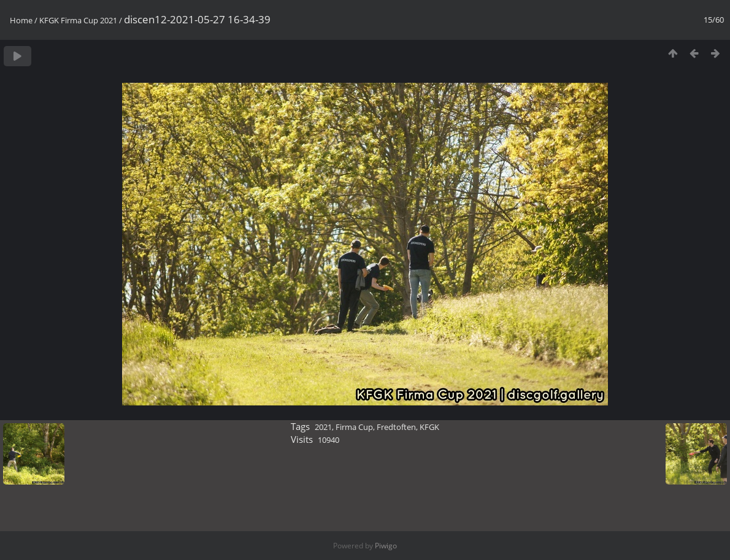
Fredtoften (396, 427)
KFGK (429, 427)
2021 (323, 427)
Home (21, 20)
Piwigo (386, 546)
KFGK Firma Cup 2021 (78, 20)
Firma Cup (354, 427)
